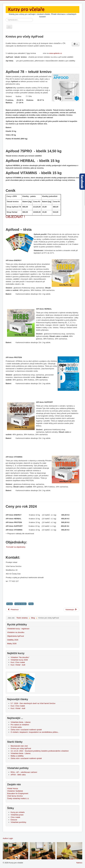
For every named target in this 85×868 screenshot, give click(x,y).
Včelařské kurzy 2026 (19, 660)
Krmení (10, 604)
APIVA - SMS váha (18, 775)
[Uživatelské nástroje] (76, 44)
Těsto (31, 604)
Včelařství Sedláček (15, 791)
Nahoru (79, 863)
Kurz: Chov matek (18, 662)
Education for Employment (18, 793)
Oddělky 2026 (13, 640)
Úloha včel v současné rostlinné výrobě (26, 758)
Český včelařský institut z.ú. (18, 798)
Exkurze (14, 820)
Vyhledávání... (6, 18)
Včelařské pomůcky (18, 822)
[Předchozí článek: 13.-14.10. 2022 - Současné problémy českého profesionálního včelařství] (13, 610)
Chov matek (15, 817)
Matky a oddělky (17, 756)
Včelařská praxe (17, 815)
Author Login (8, 838)
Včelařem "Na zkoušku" (20, 657)
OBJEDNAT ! (15, 217)
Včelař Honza (13, 788)
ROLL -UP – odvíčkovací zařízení (24, 772)
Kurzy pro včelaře (18, 812)
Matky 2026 (12, 644)
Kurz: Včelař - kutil (18, 665)
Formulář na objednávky (16, 547)
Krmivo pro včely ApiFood (21, 748)
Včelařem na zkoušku (16, 632)
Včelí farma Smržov (15, 796)
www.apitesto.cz (56, 53)
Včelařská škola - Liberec (21, 753)
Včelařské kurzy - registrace (18, 629)
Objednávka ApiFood (16, 636)
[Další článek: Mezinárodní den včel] (71, 610)
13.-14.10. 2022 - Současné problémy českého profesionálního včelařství (40, 751)
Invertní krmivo (20, 604)
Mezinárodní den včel (20, 746)
